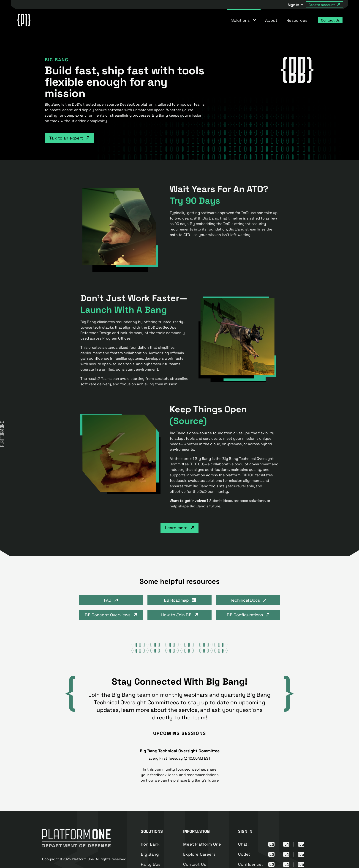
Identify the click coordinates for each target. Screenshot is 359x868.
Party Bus (151, 864)
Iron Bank (150, 844)
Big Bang (150, 854)
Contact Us (194, 864)
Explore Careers (199, 854)
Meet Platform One (202, 844)
